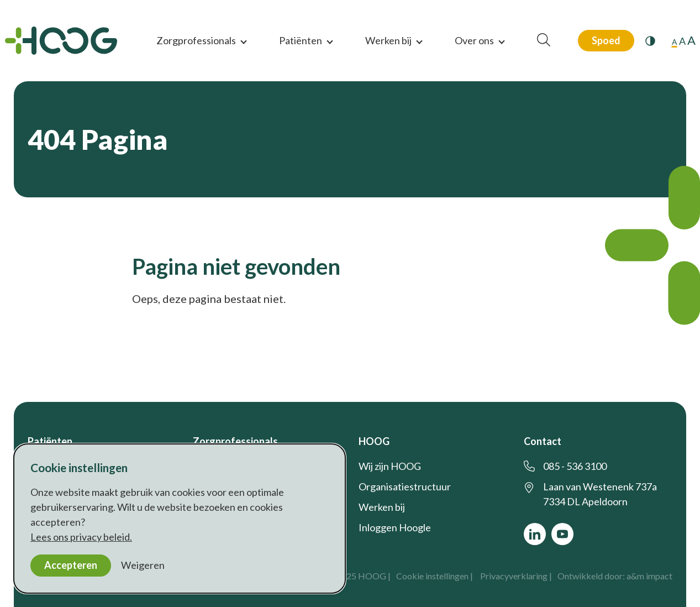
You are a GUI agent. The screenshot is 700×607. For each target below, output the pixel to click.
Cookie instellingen (432, 576)
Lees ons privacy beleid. (81, 537)
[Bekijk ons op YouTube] (562, 534)
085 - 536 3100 (575, 466)
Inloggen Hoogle (395, 527)
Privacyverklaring (514, 576)
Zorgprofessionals (196, 40)
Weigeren (143, 565)
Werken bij (388, 40)
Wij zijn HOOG (390, 466)
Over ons (474, 40)
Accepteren (71, 565)
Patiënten (301, 40)
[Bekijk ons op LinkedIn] (535, 534)
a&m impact (649, 576)
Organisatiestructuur (405, 486)
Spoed (606, 40)
